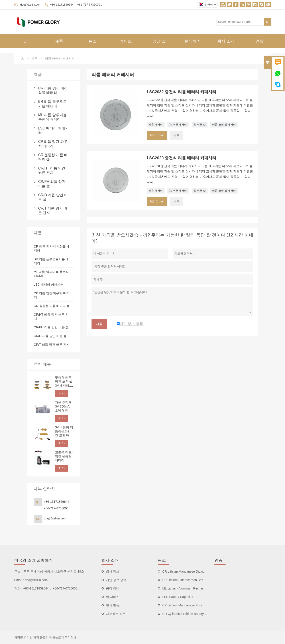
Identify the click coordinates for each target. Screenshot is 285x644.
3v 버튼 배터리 (178, 125)
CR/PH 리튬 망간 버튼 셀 (52, 184)
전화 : (18, 588)
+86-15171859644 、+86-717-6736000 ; (76, 5)
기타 (61, 394)
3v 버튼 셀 (200, 125)
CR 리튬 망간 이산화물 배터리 (53, 90)
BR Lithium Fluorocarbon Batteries (186, 580)
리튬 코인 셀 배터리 (224, 125)
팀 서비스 (113, 597)
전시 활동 (113, 605)
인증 (259, 41)
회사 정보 (113, 571)
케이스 (126, 41)
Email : (19, 580)
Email (157, 135)
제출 (99, 324)
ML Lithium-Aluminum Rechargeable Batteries (194, 588)
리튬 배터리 (156, 125)
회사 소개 (226, 41)
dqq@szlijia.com (31, 5)
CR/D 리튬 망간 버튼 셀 (53, 197)
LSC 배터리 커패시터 (53, 130)
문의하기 (193, 41)
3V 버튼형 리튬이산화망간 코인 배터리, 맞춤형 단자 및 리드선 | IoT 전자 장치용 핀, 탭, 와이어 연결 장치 (64, 431)
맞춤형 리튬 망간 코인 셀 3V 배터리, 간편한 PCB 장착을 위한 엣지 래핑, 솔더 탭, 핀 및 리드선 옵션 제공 (64, 382)
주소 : (18, 571)
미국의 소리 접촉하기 (33, 560)
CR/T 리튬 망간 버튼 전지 (53, 211)
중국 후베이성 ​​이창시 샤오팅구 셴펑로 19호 (54, 571)
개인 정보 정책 (116, 580)
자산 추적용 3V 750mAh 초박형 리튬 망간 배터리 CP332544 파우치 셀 (63, 407)
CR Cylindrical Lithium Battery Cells (187, 614)
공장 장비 (113, 588)
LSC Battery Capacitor (178, 597)
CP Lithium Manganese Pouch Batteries (190, 605)
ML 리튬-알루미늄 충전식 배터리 (52, 117)
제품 (59, 41)
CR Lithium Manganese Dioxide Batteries (191, 571)
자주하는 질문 (116, 614)
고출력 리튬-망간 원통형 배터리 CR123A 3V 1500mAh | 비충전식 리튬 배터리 (64, 456)
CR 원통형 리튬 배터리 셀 (53, 157)
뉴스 (92, 41)
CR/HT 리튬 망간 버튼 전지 (52, 171)
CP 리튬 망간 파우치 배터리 (53, 144)
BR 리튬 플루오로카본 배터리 (52, 104)
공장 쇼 (159, 41)
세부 (176, 135)
